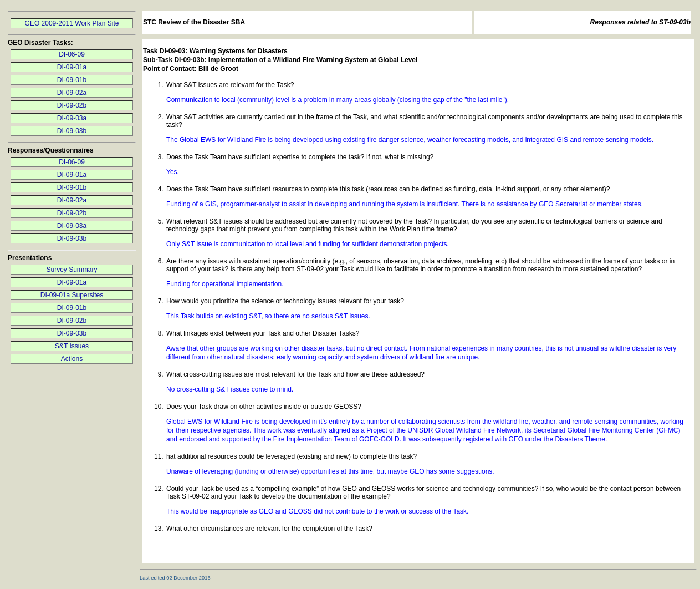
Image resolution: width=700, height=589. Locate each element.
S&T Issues (72, 346)
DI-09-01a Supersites (72, 295)
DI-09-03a (72, 118)
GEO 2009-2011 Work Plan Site (72, 23)
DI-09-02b (72, 105)
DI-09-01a (72, 67)
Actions (72, 359)
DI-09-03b (72, 131)
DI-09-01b (72, 80)
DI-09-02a (72, 93)
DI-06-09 (72, 54)
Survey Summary (71, 270)
